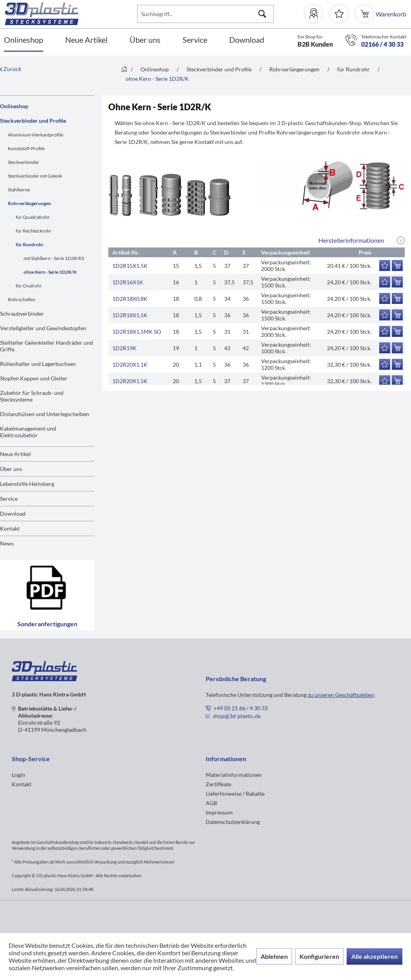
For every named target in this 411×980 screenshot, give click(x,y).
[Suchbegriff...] (205, 14)
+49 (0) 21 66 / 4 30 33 (241, 708)
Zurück (11, 69)
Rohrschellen (22, 299)
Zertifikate (218, 784)
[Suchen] (262, 14)
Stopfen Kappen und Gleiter (34, 378)
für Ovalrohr (29, 286)
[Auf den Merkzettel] (385, 265)
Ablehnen (274, 956)
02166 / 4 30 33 (382, 44)
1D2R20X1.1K (130, 365)
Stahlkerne (19, 190)
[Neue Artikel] (86, 40)
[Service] (195, 40)
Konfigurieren (319, 956)
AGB (211, 803)
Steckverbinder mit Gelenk (35, 176)
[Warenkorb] (365, 14)
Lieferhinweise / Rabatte (235, 794)
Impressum (219, 812)
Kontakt (10, 528)
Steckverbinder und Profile (33, 121)
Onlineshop (14, 106)
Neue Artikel (16, 454)
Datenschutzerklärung (233, 822)
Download (13, 514)
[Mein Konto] (317, 14)
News (7, 543)
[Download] (247, 40)
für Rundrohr (30, 245)
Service (9, 499)
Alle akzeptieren (374, 956)
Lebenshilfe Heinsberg (27, 484)
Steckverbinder (24, 162)
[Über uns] (145, 40)
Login (18, 775)
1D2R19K (124, 348)
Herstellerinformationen (351, 240)
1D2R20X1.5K (130, 381)
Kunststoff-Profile (26, 148)
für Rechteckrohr (34, 231)
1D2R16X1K (128, 282)
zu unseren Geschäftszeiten (341, 695)
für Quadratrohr (33, 217)
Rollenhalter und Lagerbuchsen (38, 364)
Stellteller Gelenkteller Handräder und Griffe (47, 346)
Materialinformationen (234, 775)
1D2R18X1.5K (130, 315)
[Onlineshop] (24, 40)
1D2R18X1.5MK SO (137, 332)
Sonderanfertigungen (47, 595)
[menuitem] (317, 14)
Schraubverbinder (22, 314)
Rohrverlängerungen (29, 203)
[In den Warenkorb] (397, 265)
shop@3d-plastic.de (237, 716)
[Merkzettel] (339, 14)
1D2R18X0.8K (130, 299)
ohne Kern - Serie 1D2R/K (50, 272)
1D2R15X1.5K (130, 266)
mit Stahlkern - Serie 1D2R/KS (54, 258)
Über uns (11, 469)
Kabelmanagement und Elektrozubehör (28, 432)
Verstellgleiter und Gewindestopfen (43, 328)
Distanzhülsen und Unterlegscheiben (45, 414)
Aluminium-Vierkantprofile (36, 135)
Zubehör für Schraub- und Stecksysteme (32, 396)
